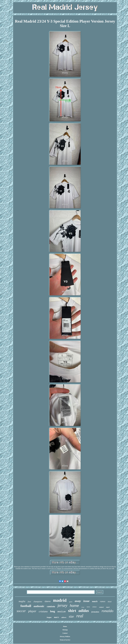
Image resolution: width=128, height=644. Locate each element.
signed (108, 607)
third (110, 602)
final (29, 602)
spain (71, 602)
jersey (62, 605)
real (80, 616)
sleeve (48, 601)
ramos (103, 601)
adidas (84, 611)
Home (65, 626)
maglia (22, 601)
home (74, 606)
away (78, 601)
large (83, 607)
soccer (21, 611)
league (49, 617)
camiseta (51, 606)
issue (86, 601)
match (95, 601)
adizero (64, 617)
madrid (60, 600)
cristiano (43, 611)
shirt (72, 611)
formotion (95, 612)
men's (56, 617)
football (26, 606)
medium (62, 612)
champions (38, 602)
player (32, 611)
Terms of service (65, 640)
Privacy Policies (65, 637)
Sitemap (65, 630)
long (53, 611)
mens (88, 607)
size (71, 616)
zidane (94, 607)
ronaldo (107, 611)
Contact (65, 633)
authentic (39, 606)
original (101, 607)
